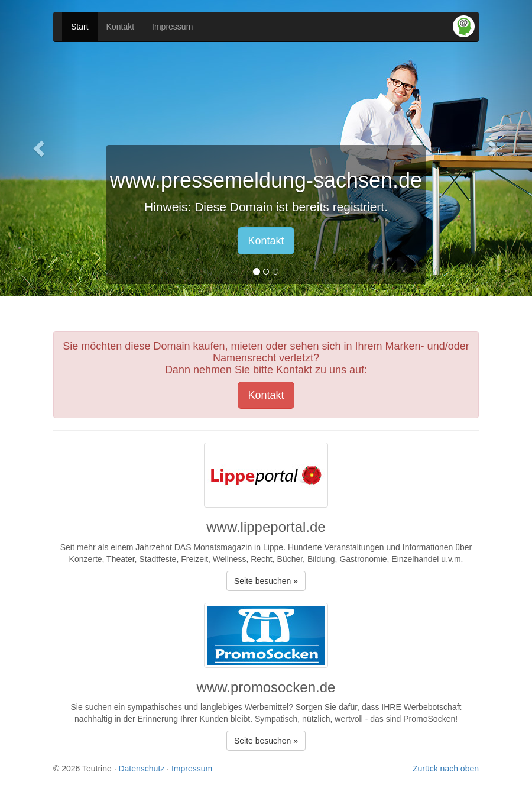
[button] (40, 148)
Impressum (172, 27)
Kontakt (120, 27)
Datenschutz (141, 769)
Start (80, 27)
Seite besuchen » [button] (266, 581)
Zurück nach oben (446, 769)
